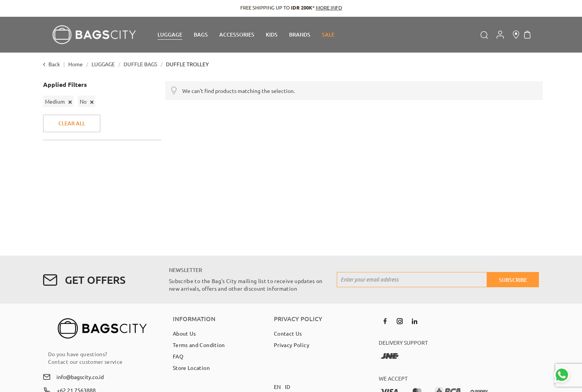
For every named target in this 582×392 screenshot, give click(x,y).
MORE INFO (329, 7)
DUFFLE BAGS (141, 64)
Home (76, 64)
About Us (184, 333)
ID (288, 387)
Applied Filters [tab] (65, 85)
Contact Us (288, 333)
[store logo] (94, 35)
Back (54, 64)
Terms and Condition (199, 345)
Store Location (191, 368)
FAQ (178, 356)
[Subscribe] (513, 280)
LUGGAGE (104, 64)
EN (277, 387)
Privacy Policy (292, 345)
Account (500, 35)
